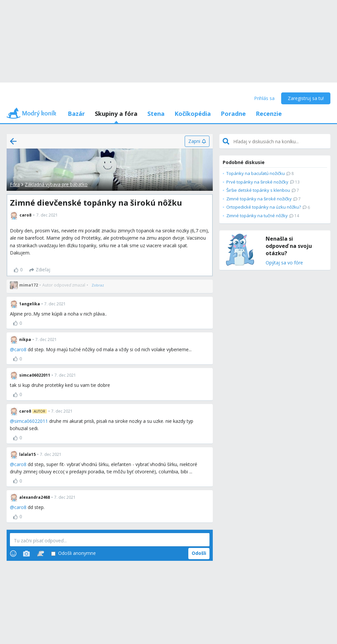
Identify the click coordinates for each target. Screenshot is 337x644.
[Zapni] (197, 141)
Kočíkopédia (193, 114)
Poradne (233, 114)
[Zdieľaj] (40, 270)
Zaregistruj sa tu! (306, 98)
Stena (156, 114)
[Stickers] (40, 554)
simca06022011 (31, 421)
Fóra (15, 184)
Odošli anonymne (74, 553)
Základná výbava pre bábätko (56, 184)
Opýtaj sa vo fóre (284, 263)
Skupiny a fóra (116, 114)
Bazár (76, 114)
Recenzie (269, 114)
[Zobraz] (98, 285)
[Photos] (26, 554)
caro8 (20, 349)
